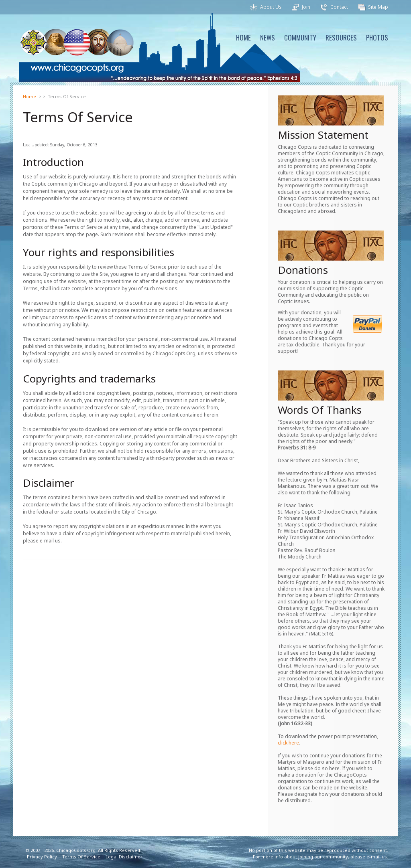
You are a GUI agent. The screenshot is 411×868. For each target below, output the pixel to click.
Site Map (378, 7)
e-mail (373, 857)
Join (306, 7)
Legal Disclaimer (124, 857)
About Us (271, 7)
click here (288, 743)
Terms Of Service (81, 857)
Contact (339, 7)
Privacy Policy (42, 857)
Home (30, 96)
